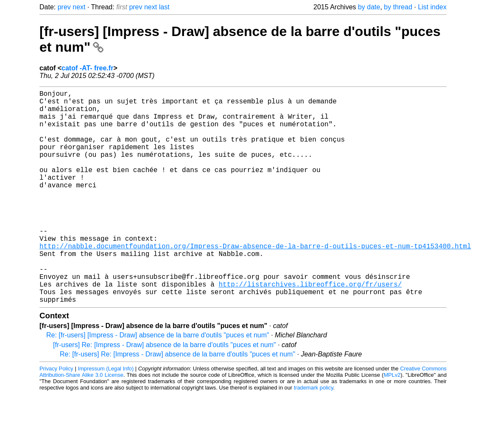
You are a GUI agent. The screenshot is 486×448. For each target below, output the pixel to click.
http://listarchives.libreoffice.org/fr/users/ (310, 328)
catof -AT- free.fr (87, 68)
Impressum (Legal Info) (106, 416)
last (164, 7)
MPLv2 (392, 422)
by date (369, 7)
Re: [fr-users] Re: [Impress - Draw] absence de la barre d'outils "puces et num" (177, 402)
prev (64, 7)
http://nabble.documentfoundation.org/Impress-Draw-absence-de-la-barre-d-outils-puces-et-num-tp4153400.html (255, 281)
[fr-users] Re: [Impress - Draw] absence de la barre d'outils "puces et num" (165, 392)
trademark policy (314, 435)
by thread (398, 7)
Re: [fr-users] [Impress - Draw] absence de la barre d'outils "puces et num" (158, 383)
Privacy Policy (56, 416)
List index (432, 7)
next (79, 7)
